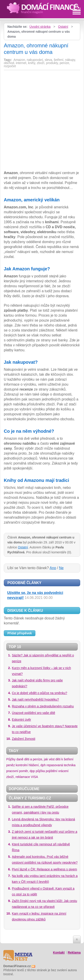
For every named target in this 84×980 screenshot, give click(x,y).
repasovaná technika (61, 765)
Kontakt (59, 952)
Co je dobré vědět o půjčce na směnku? (40, 693)
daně (20, 759)
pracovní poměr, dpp (21, 771)
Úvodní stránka (40, 27)
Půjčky (11, 759)
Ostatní (63, 27)
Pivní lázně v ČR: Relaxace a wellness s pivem (44, 869)
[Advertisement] (41, 105)
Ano (53, 568)
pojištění (52, 771)
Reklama (74, 952)
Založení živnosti (24, 739)
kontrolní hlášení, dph (31, 765)
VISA (34, 777)
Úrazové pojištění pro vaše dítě (33, 713)
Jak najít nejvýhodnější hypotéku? (35, 699)
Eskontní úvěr (22, 720)
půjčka (40, 771)
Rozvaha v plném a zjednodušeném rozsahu (43, 706)
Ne (61, 568)
